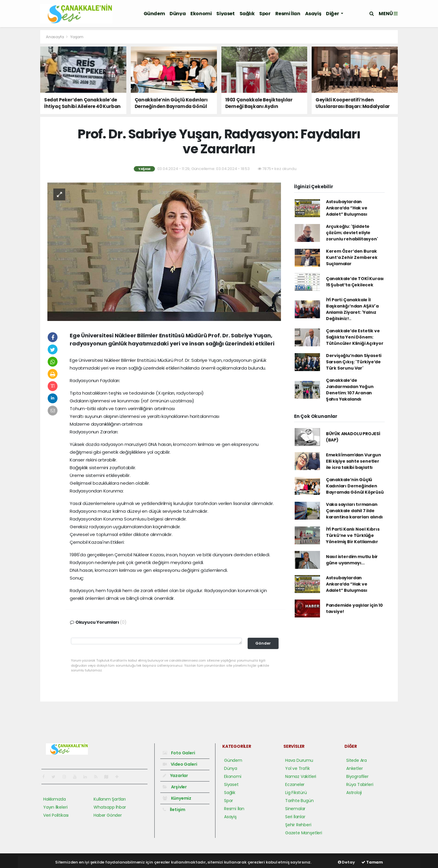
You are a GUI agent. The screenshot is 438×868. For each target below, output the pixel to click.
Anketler (354, 768)
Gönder (263, 643)
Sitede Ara (357, 760)
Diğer (333, 14)
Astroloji (354, 793)
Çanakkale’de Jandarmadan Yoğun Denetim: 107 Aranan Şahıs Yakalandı (350, 390)
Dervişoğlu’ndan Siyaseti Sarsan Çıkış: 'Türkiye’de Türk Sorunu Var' (354, 362)
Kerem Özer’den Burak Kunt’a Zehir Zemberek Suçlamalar (352, 257)
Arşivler (175, 787)
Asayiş (313, 14)
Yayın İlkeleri (55, 807)
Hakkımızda (55, 799)
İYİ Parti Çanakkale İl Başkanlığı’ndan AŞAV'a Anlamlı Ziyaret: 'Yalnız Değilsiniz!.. (352, 309)
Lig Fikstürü (296, 793)
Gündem (154, 14)
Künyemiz (177, 798)
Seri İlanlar (295, 817)
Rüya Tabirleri (360, 784)
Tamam (372, 862)
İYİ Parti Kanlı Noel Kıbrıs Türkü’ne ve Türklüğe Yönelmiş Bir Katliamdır (353, 535)
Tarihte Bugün (299, 801)
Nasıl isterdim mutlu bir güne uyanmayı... (352, 560)
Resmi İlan (288, 14)
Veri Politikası (56, 815)
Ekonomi (201, 14)
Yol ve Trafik (298, 768)
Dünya (178, 14)
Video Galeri (180, 764)
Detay (346, 862)
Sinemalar (295, 809)
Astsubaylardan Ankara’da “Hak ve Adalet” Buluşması (347, 208)
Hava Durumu (299, 760)
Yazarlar (175, 776)
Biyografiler (357, 776)
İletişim (174, 810)
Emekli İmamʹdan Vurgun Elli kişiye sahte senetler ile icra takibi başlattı (354, 461)
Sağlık (247, 14)
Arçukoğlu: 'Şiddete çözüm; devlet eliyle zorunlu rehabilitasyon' (352, 233)
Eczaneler (295, 784)
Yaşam (77, 37)
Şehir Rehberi (298, 825)
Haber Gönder (108, 815)
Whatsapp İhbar (110, 807)
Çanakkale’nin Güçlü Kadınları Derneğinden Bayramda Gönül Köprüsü (355, 486)
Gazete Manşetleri (304, 833)
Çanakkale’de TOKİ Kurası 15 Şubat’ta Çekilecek (355, 282)
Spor (265, 14)
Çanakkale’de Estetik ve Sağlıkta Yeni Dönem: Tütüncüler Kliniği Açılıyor (355, 337)
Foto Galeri (179, 753)
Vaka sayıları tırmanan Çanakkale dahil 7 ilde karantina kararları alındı (354, 511)
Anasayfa (55, 37)
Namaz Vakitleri (301, 776)
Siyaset (225, 14)
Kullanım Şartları (110, 799)
